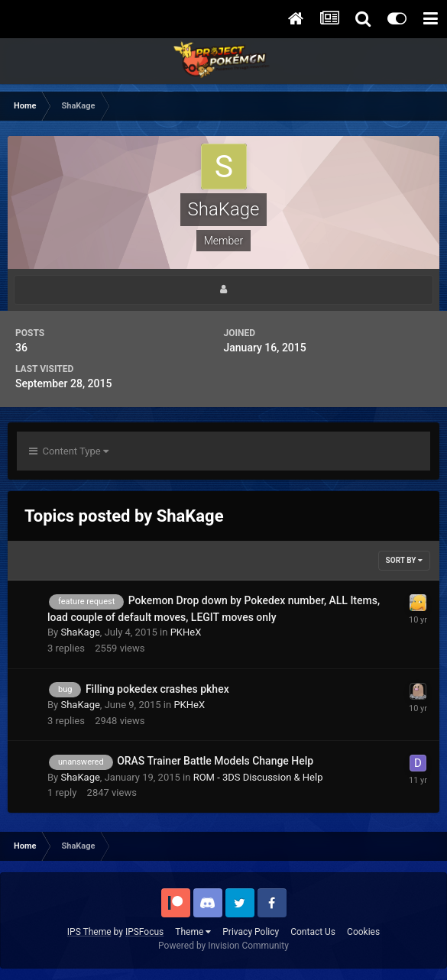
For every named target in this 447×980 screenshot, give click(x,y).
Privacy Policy (251, 932)
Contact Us (313, 932)
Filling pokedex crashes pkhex (157, 689)
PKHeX (186, 632)
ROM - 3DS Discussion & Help (258, 777)
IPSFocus (144, 932)
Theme (193, 932)
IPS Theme (89, 932)
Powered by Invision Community (223, 946)
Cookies (363, 932)
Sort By (404, 560)
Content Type (69, 451)
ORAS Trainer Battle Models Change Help (215, 761)
